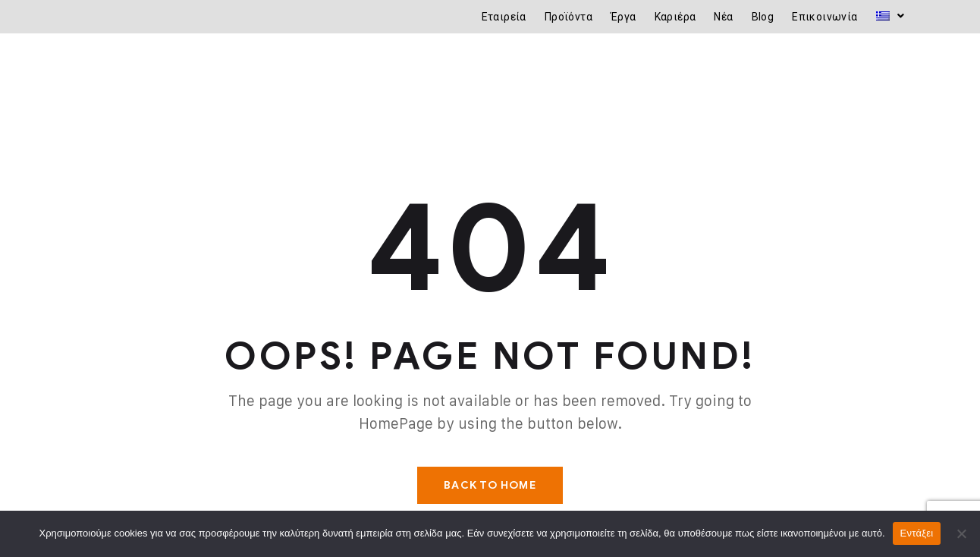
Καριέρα (675, 17)
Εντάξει (917, 533)
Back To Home (490, 485)
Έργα (623, 17)
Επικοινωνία (825, 17)
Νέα (723, 17)
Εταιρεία (504, 17)
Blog (763, 17)
